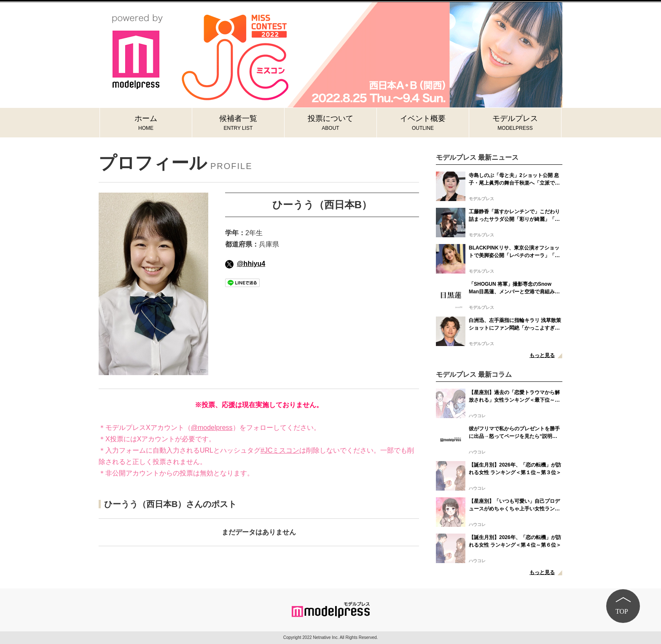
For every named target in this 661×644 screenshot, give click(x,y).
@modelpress (212, 428)
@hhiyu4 (245, 264)
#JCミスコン (280, 450)
